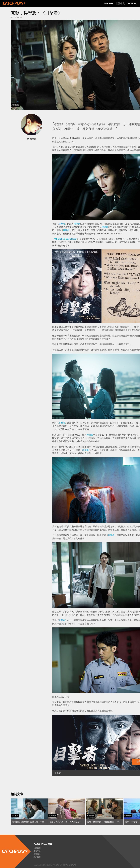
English (108, 3)
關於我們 (37, 848)
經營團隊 (37, 854)
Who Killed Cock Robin (66, 239)
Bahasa (132, 3)
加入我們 (37, 857)
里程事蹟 (37, 851)
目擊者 (62, 224)
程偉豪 (77, 224)
